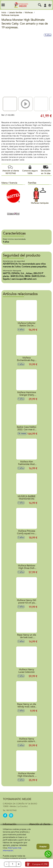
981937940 (11, 810)
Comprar (40, 864)
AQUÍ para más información (12, 849)
